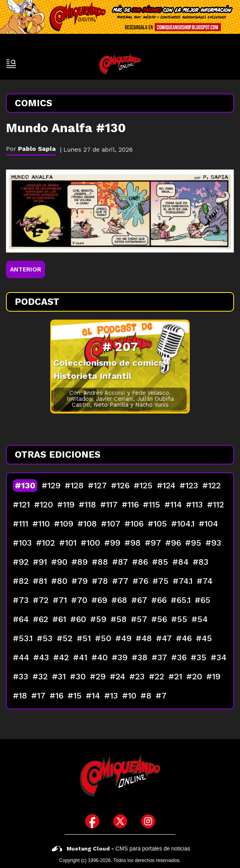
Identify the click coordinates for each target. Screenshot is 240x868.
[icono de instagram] (148, 821)
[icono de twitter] (120, 821)
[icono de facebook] (92, 821)
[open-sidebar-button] (11, 64)
